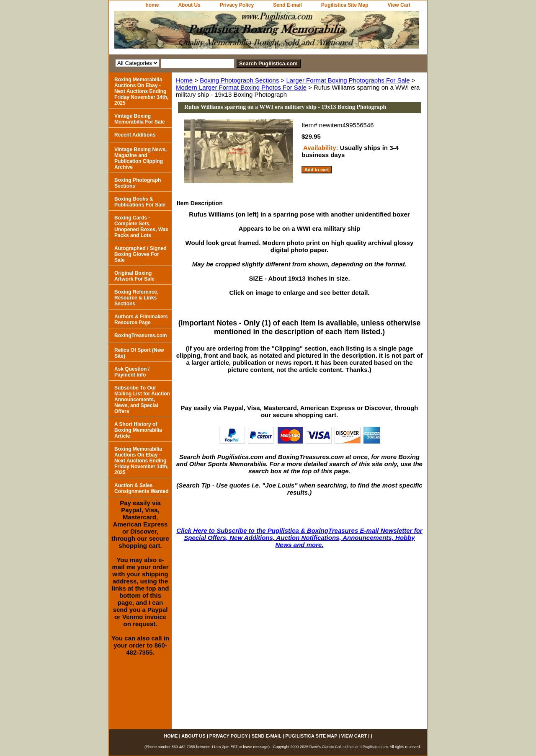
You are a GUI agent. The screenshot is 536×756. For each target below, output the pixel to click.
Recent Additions (135, 135)
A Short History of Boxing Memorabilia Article (138, 430)
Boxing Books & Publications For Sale (140, 202)
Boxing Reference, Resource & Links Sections (136, 298)
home (152, 5)
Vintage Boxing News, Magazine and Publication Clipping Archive (140, 158)
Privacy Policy (237, 5)
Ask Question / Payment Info (132, 372)
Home (184, 80)
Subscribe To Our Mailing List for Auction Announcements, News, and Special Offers (142, 400)
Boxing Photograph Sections (239, 80)
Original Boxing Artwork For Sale (134, 276)
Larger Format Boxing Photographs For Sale (348, 80)
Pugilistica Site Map (345, 5)
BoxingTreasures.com (140, 335)
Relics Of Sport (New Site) (139, 353)
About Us (189, 5)
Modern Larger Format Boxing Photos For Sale (241, 87)
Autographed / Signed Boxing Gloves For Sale (140, 254)
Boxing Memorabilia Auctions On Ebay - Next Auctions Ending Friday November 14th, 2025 (141, 91)
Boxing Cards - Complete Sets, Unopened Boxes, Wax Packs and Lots (141, 227)
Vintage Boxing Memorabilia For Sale (140, 119)
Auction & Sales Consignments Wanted (142, 488)
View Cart (399, 5)
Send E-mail (287, 5)
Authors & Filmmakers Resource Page (141, 320)
